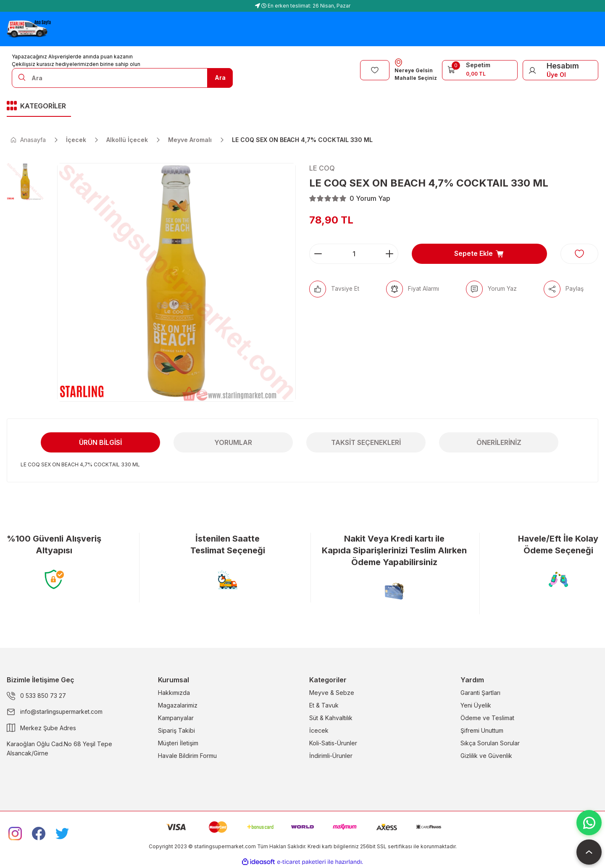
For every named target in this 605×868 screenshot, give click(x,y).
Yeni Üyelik (476, 705)
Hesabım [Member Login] (563, 66)
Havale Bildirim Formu (187, 756)
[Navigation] (39, 107)
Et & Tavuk (324, 705)
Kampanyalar (176, 718)
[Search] (122, 78)
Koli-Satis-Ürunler (333, 743)
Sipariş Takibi (176, 730)
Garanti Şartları (480, 693)
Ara (220, 78)
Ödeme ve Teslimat (487, 718)
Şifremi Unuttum (482, 730)
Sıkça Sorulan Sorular (490, 743)
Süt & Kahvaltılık (331, 718)
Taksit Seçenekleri (366, 442)
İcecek (319, 730)
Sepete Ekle (479, 254)
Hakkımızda (174, 693)
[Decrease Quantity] (318, 254)
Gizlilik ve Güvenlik (486, 756)
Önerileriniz (499, 442)
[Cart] (480, 69)
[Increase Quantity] (389, 254)
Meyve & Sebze (332, 693)
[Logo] (29, 29)
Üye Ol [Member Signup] (556, 75)
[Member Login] (532, 70)
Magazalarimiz (178, 705)
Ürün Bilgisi (100, 442)
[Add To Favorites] (579, 254)
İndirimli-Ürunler (331, 756)
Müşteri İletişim (178, 743)
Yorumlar (233, 442)
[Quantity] (354, 254)
